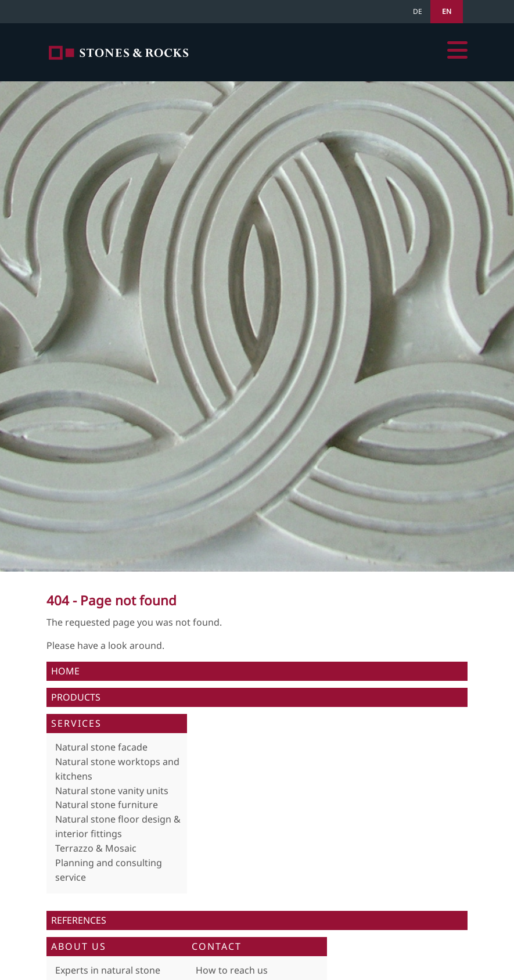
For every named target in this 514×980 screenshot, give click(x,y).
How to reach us (232, 970)
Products (76, 697)
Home (119, 53)
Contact (217, 946)
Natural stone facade (101, 747)
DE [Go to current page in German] (418, 11)
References (79, 920)
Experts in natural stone (108, 970)
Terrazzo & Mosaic (96, 848)
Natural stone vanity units (112, 791)
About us (79, 946)
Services (76, 723)
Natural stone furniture (107, 805)
